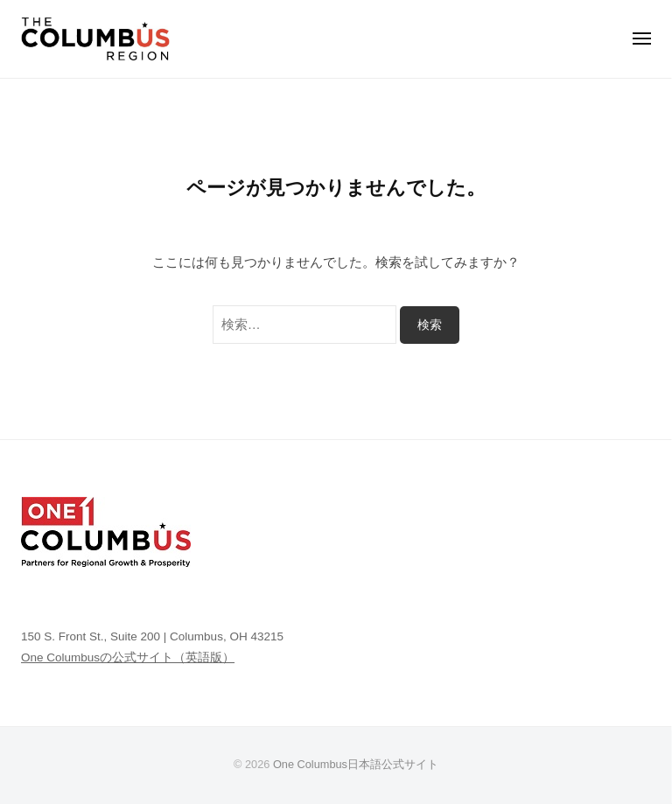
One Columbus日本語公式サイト (356, 764)
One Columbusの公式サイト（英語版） (128, 657)
